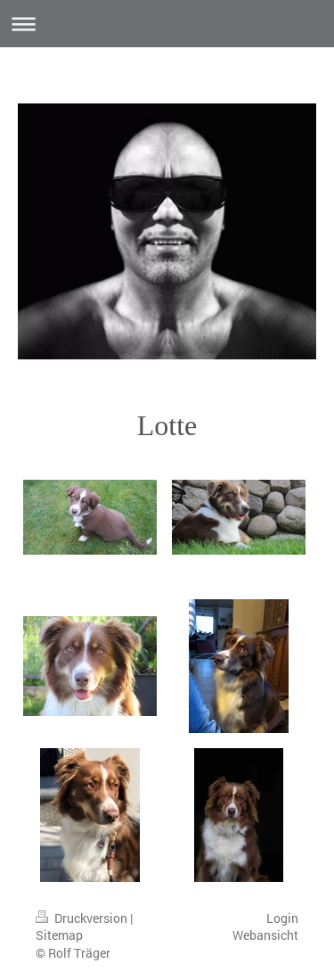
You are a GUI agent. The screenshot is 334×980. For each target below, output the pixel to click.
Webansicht (265, 935)
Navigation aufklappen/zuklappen (167, 24)
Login (282, 918)
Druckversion (83, 918)
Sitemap (59, 935)
